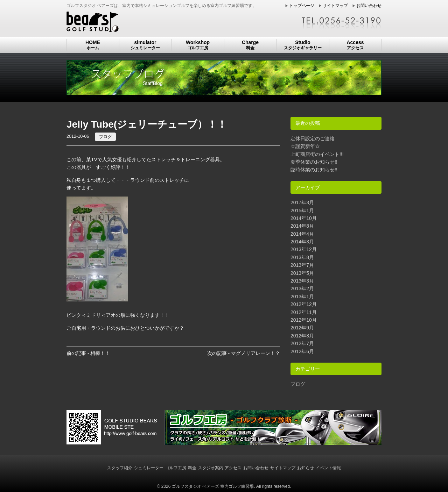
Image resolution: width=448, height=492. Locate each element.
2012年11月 (304, 312)
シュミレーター (149, 468)
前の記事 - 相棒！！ (88, 353)
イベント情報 (328, 468)
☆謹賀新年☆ (305, 146)
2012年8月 (302, 336)
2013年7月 (302, 265)
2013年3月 (302, 281)
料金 (192, 468)
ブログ (105, 137)
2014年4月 (302, 234)
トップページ (302, 6)
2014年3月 (302, 242)
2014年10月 (304, 218)
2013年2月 (302, 288)
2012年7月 (302, 343)
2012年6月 (302, 351)
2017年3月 (302, 202)
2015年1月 (302, 211)
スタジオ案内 (211, 468)
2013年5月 (302, 273)
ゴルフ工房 (176, 468)
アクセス (233, 468)
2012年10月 (304, 320)
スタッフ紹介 (120, 468)
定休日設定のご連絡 (313, 138)
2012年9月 (302, 328)
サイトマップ (335, 6)
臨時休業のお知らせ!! (314, 170)
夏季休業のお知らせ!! (314, 162)
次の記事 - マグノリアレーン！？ (244, 353)
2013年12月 (304, 249)
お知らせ (306, 468)
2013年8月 (302, 257)
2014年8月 (302, 226)
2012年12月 (304, 304)
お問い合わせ (369, 6)
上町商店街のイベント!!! (317, 154)
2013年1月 (302, 297)
